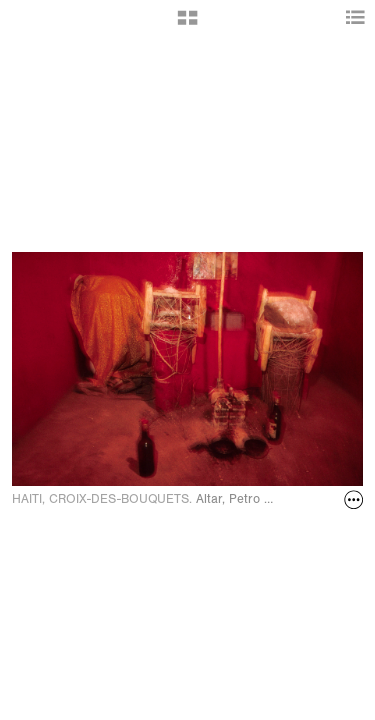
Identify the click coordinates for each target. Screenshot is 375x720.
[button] (187, 25)
